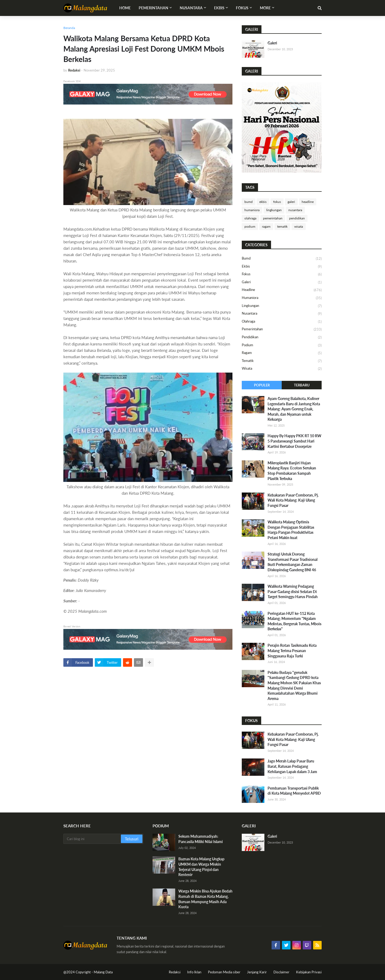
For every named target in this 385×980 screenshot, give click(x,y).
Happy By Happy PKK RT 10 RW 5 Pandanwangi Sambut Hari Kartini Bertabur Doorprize (294, 441)
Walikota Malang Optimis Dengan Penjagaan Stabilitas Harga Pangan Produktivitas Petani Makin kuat (291, 530)
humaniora (252, 210)
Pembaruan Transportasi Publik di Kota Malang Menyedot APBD (294, 791)
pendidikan (297, 218)
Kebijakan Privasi (309, 972)
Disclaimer (281, 972)
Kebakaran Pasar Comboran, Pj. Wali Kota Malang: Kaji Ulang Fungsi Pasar (293, 500)
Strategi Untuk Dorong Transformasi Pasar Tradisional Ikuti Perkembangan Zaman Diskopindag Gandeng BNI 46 (292, 562)
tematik (282, 226)
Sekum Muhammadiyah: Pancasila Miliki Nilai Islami (201, 839)
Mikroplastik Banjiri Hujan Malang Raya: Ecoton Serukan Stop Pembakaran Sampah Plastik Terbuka (292, 471)
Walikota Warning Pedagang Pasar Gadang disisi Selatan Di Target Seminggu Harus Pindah (293, 591)
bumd (249, 202)
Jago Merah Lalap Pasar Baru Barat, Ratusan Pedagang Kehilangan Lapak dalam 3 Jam (292, 766)
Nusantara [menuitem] (191, 8)
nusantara (295, 210)
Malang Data (103, 972)
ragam (266, 226)
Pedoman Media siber (224, 972)
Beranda (69, 28)
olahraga (250, 218)
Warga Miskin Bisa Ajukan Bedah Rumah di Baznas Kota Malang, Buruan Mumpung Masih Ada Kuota (205, 899)
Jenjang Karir (257, 972)
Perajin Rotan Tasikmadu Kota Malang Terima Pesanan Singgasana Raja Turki (292, 650)
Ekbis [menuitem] (219, 8)
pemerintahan (273, 218)
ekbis (263, 202)
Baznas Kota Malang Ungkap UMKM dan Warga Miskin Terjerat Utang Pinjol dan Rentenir (201, 867)
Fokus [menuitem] (242, 8)
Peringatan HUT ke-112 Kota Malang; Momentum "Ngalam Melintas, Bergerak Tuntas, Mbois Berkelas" (294, 621)
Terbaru (302, 385)
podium (250, 226)
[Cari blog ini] (93, 839)
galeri (291, 202)
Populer (262, 385)
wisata (299, 226)
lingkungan (274, 210)
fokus (277, 202)
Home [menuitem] (125, 8)
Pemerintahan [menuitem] (153, 8)
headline (308, 202)
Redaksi (175, 972)
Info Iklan (194, 972)
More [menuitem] (265, 8)
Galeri (272, 43)
